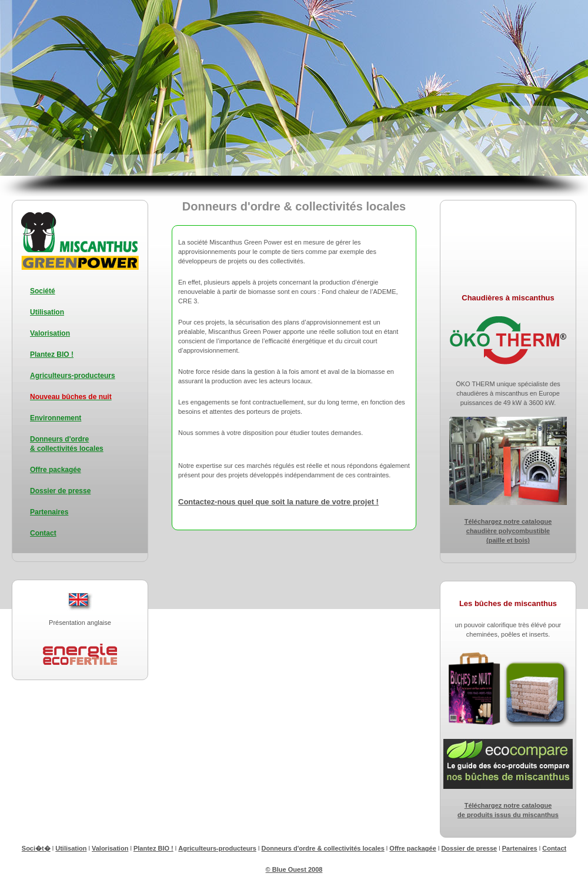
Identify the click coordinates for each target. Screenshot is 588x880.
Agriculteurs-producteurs (73, 376)
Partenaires (49, 512)
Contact (43, 533)
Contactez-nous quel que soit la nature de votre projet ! (278, 502)
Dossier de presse (60, 491)
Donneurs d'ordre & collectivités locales (323, 848)
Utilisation (47, 312)
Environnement (56, 418)
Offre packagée (56, 470)
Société (43, 291)
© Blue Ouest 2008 (294, 869)
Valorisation (50, 333)
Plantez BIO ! (52, 354)
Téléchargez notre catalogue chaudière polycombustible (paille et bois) (508, 531)
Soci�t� (36, 848)
